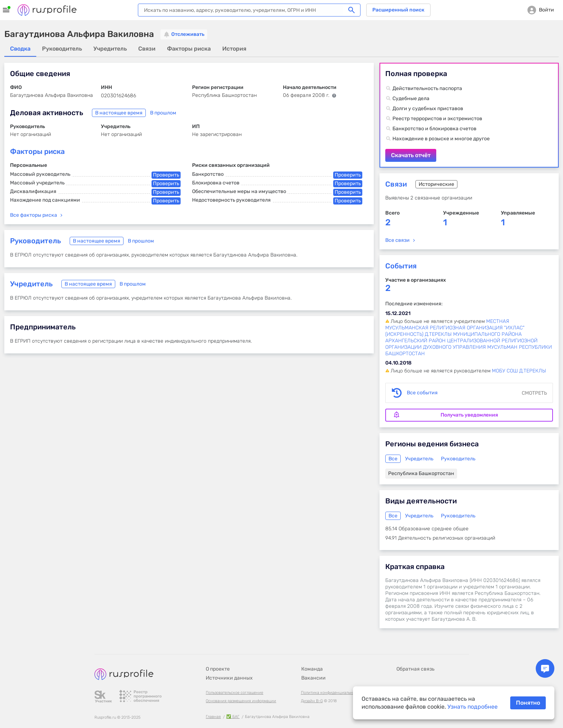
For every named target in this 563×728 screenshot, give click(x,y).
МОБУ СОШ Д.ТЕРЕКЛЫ (519, 371)
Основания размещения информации (241, 701)
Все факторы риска (34, 215)
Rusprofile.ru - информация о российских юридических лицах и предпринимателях (47, 10)
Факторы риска (37, 151)
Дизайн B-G (312, 701)
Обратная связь (415, 669)
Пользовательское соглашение (234, 693)
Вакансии (313, 678)
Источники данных (229, 678)
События (401, 266)
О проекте (218, 669)
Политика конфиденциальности (331, 693)
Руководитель (36, 241)
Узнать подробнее (473, 707)
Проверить (166, 175)
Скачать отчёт (469, 115)
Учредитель (31, 284)
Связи (396, 184)
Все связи (397, 240)
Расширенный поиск (398, 10)
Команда (312, 669)
